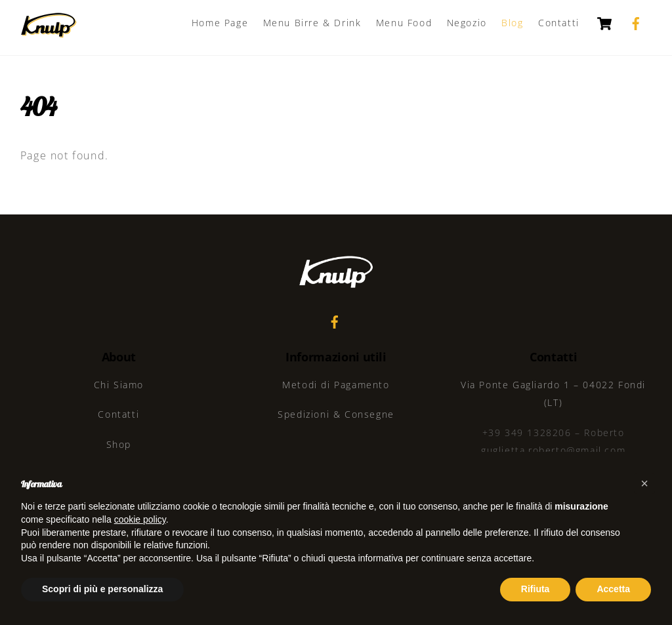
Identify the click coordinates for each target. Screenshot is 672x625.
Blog (512, 23)
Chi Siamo (119, 385)
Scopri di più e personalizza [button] (102, 589)
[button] (644, 483)
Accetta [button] (613, 589)
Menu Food (404, 23)
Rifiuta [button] (535, 589)
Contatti (559, 23)
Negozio (467, 23)
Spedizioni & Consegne (336, 414)
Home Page (220, 23)
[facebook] (636, 22)
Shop (119, 444)
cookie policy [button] (140, 519)
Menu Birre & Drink (312, 23)
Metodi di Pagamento (336, 385)
